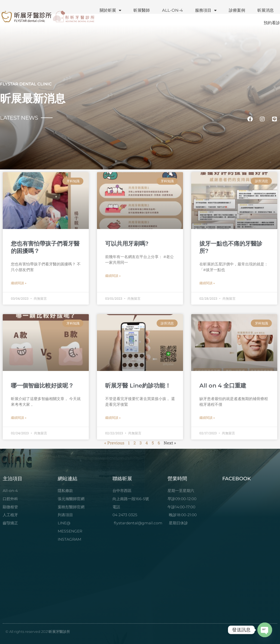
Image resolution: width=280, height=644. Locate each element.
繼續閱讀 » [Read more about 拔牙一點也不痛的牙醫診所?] (207, 283)
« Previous (114, 443)
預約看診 (272, 23)
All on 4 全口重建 (223, 386)
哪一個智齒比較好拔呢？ (42, 386)
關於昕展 (110, 10)
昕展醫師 (142, 10)
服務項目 (206, 10)
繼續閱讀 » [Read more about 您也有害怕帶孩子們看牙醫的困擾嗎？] (19, 283)
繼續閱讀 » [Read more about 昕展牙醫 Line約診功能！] (113, 418)
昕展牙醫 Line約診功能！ (138, 386)
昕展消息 (266, 10)
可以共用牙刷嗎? (127, 244)
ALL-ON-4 (172, 10)
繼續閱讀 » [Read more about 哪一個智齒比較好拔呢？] (19, 418)
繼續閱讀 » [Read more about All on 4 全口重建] (207, 418)
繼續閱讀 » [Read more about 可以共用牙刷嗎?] (113, 276)
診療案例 (237, 10)
